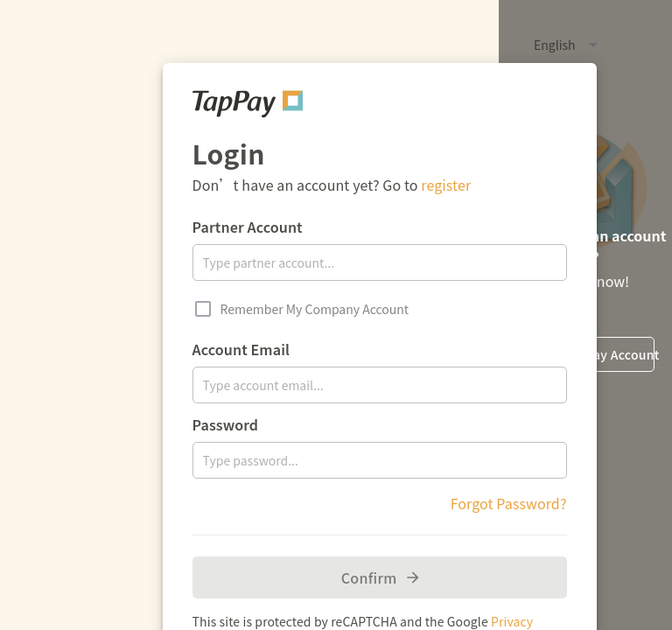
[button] (523, 45)
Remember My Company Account (315, 309)
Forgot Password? (509, 503)
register (446, 185)
